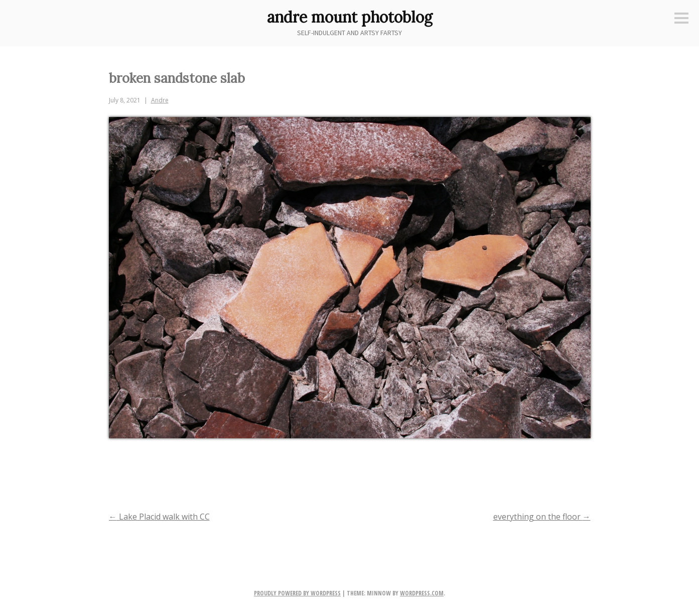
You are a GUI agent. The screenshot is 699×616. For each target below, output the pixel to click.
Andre (160, 100)
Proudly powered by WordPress (297, 593)
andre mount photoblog (350, 17)
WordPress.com (422, 593)
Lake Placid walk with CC (159, 517)
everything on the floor (542, 517)
